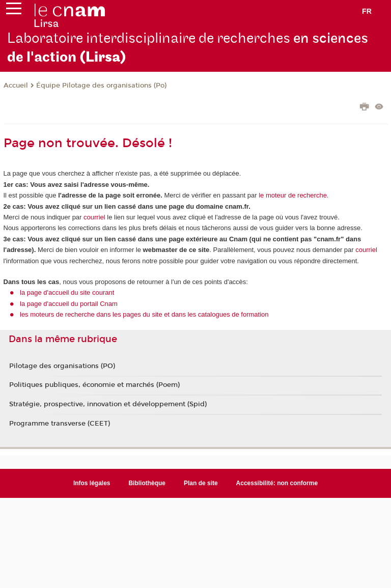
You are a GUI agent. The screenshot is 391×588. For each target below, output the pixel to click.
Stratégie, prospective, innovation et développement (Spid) (108, 404)
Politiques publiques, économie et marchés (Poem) (94, 385)
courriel (94, 217)
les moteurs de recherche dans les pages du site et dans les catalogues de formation (144, 314)
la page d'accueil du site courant (67, 292)
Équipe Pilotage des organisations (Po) (101, 86)
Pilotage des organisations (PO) (62, 366)
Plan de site (201, 483)
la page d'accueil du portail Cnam (69, 304)
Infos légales (92, 483)
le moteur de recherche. (293, 195)
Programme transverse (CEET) (60, 424)
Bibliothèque (147, 483)
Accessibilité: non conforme (277, 483)
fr (367, 11)
